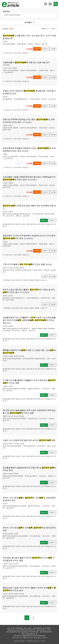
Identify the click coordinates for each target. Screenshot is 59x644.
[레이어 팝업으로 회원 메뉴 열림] (46, 4)
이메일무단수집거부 (33, 641)
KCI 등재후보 (27, 122)
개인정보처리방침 (19, 641)
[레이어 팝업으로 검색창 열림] (56, 4)
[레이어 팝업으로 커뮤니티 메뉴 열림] (50, 4)
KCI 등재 (6, 65)
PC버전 (43, 641)
